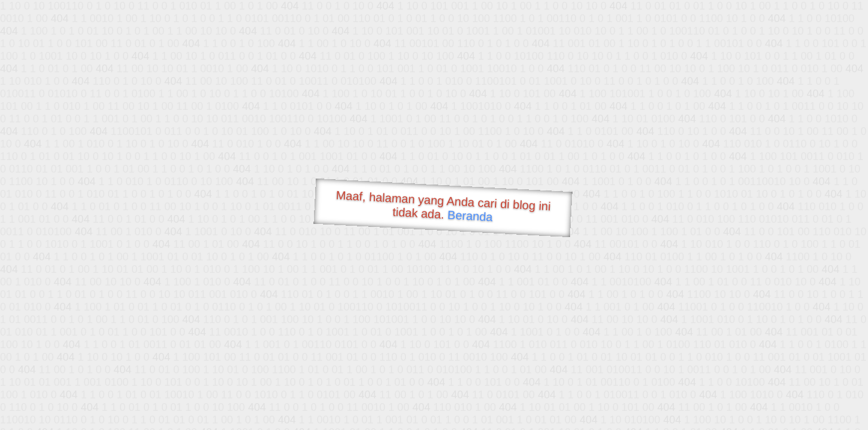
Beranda (470, 216)
